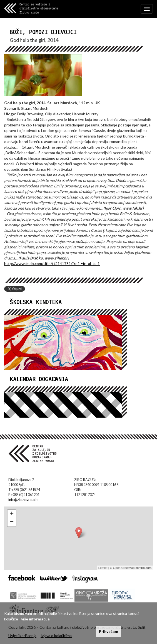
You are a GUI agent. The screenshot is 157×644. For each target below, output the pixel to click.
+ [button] (12, 514)
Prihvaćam (109, 631)
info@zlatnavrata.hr (24, 500)
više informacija (35, 619)
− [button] (12, 522)
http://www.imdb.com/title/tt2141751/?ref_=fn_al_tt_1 (52, 264)
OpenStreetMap (124, 568)
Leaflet (103, 568)
